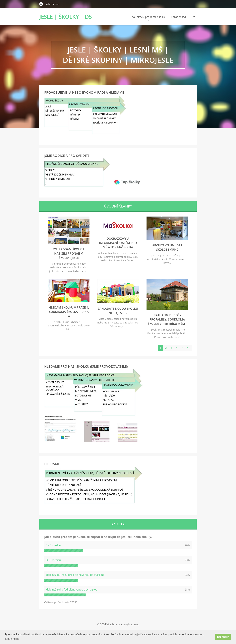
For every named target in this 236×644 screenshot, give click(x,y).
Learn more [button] (12, 639)
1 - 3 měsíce (53, 545)
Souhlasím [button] (223, 637)
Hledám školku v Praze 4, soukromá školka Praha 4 (69, 312)
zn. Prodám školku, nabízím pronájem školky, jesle (69, 253)
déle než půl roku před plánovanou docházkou (75, 575)
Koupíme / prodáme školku (148, 18)
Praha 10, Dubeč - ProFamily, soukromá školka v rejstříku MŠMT (167, 319)
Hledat (41, 4)
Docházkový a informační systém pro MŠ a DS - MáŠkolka (118, 243)
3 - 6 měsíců (54, 560)
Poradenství (178, 17)
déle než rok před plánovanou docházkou (72, 590)
